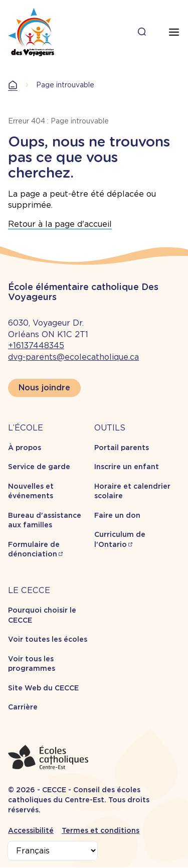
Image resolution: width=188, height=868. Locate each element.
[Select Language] (53, 851)
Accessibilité (31, 830)
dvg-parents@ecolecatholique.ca (73, 357)
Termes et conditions (101, 830)
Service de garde (39, 467)
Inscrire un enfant (127, 467)
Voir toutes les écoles (48, 639)
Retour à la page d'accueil (60, 224)
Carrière (23, 707)
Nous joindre (44, 388)
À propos (25, 448)
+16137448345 (36, 345)
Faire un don (117, 515)
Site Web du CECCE (43, 688)
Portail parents (122, 448)
